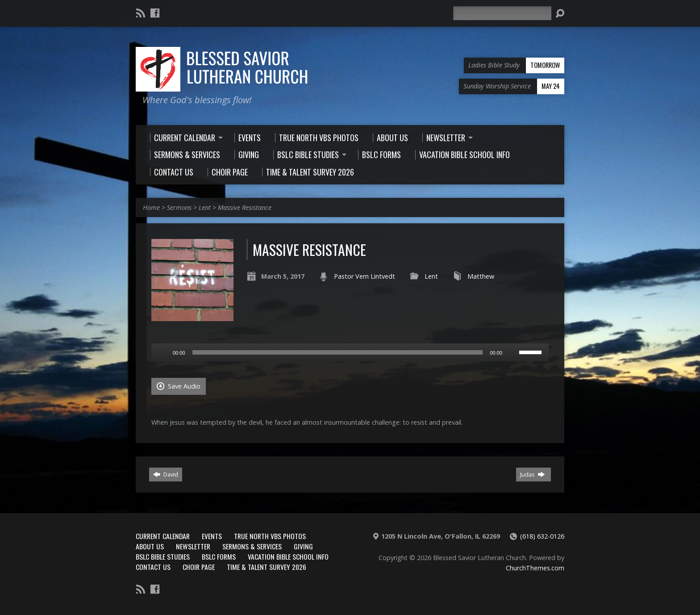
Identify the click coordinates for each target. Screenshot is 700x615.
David (166, 474)
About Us (150, 546)
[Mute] (512, 352)
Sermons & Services (252, 546)
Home (151, 207)
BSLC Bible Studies (163, 556)
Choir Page (199, 567)
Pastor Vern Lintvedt (365, 276)
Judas (533, 474)
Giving (303, 546)
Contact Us (153, 567)
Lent (205, 207)
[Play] (163, 352)
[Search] (502, 13)
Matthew (481, 276)
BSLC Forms (219, 556)
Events (212, 536)
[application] (350, 352)
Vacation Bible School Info (288, 556)
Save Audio (179, 386)
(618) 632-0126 (542, 536)
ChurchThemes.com (535, 568)
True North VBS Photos (270, 536)
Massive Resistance (245, 207)
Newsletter (193, 546)
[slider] (338, 352)
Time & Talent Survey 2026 (267, 567)
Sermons (179, 207)
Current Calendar (163, 536)
